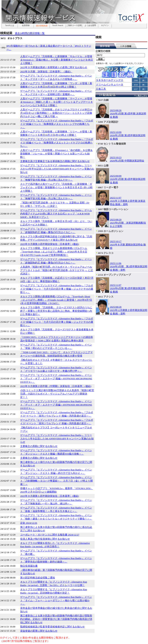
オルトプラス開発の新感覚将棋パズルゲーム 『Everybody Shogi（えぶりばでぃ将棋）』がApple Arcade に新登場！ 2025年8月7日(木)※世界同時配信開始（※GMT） (56, 300)
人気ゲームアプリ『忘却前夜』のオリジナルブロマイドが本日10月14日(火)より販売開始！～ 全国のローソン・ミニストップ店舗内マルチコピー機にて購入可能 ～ (56, 113)
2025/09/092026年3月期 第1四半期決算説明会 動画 (128, 179)
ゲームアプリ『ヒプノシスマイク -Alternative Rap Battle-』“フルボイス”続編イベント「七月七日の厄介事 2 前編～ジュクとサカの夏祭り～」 (57, 322)
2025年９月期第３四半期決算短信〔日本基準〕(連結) (50, 244)
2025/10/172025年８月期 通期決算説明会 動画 (128, 245)
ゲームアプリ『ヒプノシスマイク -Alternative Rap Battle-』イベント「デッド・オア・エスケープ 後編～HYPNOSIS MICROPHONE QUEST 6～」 (56, 379)
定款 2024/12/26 (29, 523)
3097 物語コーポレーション (113, 209)
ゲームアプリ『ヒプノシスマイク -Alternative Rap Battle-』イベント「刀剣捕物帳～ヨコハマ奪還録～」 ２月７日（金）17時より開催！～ (56, 481)
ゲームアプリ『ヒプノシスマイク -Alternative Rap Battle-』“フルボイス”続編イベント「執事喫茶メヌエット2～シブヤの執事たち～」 (57, 124)
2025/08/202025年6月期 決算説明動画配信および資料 (128, 223)
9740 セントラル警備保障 (112, 144)
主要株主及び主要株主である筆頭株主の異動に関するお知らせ (55, 161)
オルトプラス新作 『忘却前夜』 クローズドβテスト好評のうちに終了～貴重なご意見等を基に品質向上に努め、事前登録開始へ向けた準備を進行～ (56, 311)
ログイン (105, 25)
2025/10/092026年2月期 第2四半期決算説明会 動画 (128, 135)
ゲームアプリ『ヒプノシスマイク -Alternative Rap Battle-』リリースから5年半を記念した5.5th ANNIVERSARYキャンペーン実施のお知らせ (57, 169)
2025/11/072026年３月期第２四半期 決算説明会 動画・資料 (128, 201)
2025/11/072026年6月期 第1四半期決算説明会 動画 (128, 288)
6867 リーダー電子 (108, 187)
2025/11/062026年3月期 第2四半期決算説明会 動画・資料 (129, 267)
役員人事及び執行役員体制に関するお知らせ (45, 539)
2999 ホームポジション (111, 231)
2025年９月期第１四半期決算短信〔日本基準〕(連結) (50, 496)
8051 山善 (103, 166)
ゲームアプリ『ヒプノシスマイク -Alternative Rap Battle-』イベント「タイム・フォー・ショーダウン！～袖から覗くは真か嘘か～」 (56, 600)
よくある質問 (90, 25)
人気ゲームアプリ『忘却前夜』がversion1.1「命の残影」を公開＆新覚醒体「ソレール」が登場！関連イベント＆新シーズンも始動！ (56, 154)
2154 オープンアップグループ (114, 275)
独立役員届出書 (29, 566)
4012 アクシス (106, 297)
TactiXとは (10, 25)
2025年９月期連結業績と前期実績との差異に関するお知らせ (54, 67)
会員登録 (26, 25)
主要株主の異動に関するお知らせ (39, 446)
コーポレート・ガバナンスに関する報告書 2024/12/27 (50, 535)
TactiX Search (58, 25)
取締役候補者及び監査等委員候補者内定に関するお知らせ (52, 627)
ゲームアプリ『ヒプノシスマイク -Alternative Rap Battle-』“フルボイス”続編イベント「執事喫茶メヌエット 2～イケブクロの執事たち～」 (57, 143)
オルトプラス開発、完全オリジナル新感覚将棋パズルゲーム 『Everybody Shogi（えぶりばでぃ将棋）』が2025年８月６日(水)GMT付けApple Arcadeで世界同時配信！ (54, 252)
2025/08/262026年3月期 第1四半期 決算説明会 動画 (128, 114)
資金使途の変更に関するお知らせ (39, 631)
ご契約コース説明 (74, 25)
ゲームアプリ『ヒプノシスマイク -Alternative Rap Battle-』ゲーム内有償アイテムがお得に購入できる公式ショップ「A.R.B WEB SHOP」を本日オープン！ (56, 214)
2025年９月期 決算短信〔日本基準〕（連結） (46, 72)
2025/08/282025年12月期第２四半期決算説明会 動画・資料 (129, 310)
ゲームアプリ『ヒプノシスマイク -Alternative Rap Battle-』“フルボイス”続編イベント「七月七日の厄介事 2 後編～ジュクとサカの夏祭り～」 (57, 289)
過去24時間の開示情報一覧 (30, 33)
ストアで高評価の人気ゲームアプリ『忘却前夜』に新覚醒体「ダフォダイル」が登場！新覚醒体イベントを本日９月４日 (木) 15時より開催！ (56, 187)
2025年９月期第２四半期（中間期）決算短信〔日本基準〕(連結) (56, 386)
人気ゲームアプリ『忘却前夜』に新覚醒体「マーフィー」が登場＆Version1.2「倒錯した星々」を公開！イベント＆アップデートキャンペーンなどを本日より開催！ (57, 102)
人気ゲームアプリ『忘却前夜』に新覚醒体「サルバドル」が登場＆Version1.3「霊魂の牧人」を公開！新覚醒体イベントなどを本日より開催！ (57, 60)
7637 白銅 (103, 100)
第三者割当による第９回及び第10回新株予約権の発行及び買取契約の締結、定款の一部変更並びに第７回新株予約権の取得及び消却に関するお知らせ (56, 619)
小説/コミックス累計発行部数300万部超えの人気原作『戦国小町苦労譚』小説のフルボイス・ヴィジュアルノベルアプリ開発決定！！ (57, 394)
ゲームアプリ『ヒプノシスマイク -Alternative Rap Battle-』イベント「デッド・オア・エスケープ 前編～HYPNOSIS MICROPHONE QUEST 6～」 (56, 405)
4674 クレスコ (106, 253)
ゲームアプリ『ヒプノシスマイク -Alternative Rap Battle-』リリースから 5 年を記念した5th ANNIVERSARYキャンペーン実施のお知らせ (57, 439)
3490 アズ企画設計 (108, 122)
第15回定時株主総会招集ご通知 (38, 578)
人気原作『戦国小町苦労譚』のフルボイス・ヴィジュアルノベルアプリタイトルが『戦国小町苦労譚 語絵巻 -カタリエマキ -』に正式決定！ (57, 270)
